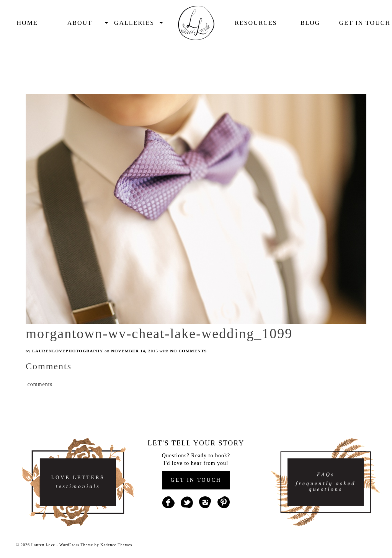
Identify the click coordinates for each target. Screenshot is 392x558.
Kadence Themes (116, 545)
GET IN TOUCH (196, 480)
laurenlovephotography (68, 351)
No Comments (188, 351)
